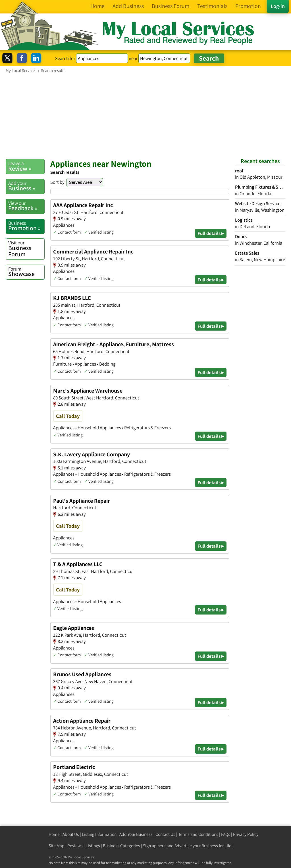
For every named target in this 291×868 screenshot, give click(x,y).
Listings (93, 846)
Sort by (57, 182)
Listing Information (99, 834)
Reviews (75, 846)
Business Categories (121, 846)
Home (54, 834)
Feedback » (26, 206)
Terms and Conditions (198, 834)
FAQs (226, 834)
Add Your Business (136, 834)
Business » (26, 186)
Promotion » (26, 226)
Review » (26, 166)
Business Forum (26, 249)
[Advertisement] (145, 116)
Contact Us (165, 834)
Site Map (57, 846)
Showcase (26, 272)
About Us (71, 834)
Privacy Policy (246, 834)
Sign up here (154, 846)
